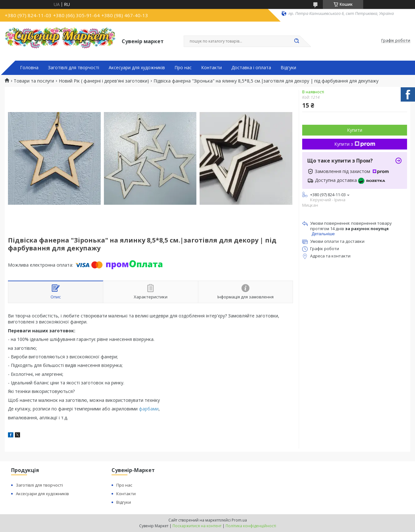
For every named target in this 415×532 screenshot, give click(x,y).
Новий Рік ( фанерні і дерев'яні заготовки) (104, 81)
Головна (29, 68)
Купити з (355, 144)
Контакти (211, 68)
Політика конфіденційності (251, 526)
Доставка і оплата (251, 68)
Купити (355, 130)
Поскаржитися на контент (197, 526)
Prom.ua (239, 520)
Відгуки (288, 68)
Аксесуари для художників (137, 68)
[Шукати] (296, 41)
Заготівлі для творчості (74, 68)
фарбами (149, 409)
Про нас (183, 68)
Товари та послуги (34, 81)
